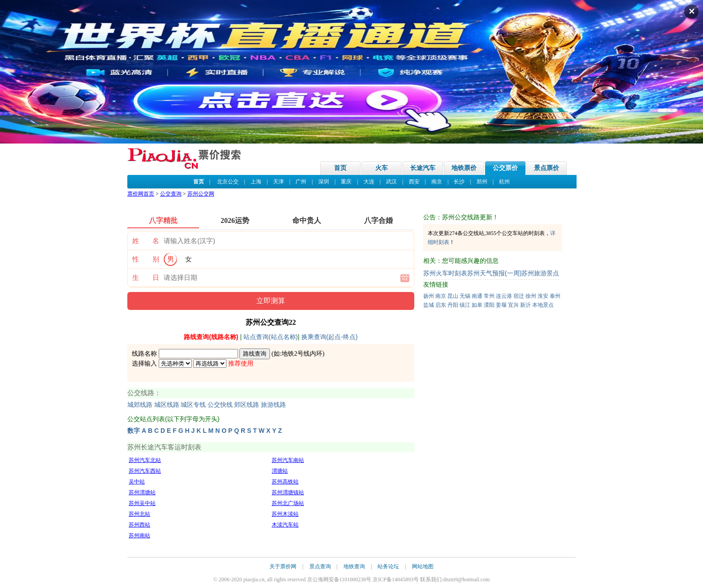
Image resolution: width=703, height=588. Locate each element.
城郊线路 (140, 405)
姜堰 (501, 305)
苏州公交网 (201, 194)
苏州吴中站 (142, 503)
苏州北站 (139, 514)
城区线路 (167, 405)
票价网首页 (141, 194)
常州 (489, 296)
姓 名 (146, 241)
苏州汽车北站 (145, 460)
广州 (301, 182)
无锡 (465, 296)
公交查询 (171, 194)
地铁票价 (464, 168)
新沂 (525, 305)
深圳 (324, 182)
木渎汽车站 (285, 525)
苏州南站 (139, 536)
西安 (414, 182)
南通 (477, 296)
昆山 (453, 296)
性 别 (146, 259)
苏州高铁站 (285, 482)
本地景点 (543, 305)
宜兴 (513, 305)
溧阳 (489, 305)
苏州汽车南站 (288, 460)
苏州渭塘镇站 (288, 492)
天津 (278, 182)
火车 (382, 168)
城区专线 (193, 405)
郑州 (482, 182)
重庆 (346, 182)
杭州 (504, 182)
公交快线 (220, 405)
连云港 (504, 296)
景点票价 (547, 168)
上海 (256, 182)
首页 (340, 168)
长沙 (459, 182)
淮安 (543, 296)
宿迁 (519, 296)
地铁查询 (354, 566)
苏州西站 (139, 525)
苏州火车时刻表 (445, 273)
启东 (441, 305)
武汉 (391, 182)
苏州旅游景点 (540, 273)
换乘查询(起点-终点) (330, 337)
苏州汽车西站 (145, 471)
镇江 (465, 305)
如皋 (477, 305)
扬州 (429, 296)
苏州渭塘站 (142, 492)
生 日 (146, 278)
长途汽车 (423, 168)
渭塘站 (280, 471)
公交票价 (505, 168)
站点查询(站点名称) (271, 337)
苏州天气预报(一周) (494, 273)
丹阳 (453, 305)
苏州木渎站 (285, 514)
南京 (437, 182)
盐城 (429, 305)
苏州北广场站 (288, 503)
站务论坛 (388, 566)
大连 (369, 182)
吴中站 (137, 482)
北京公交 (228, 182)
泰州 (555, 296)
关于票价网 (283, 566)
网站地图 (423, 566)
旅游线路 (273, 405)
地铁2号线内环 (302, 354)
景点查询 (320, 566)
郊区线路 (247, 405)
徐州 (531, 296)
